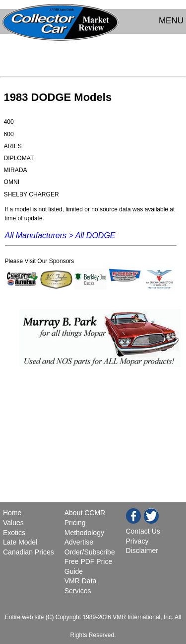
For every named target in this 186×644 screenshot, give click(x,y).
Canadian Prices (29, 552)
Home (13, 513)
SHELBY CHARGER (31, 194)
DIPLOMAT (19, 158)
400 (9, 122)
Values (13, 523)
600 (9, 134)
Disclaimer (142, 551)
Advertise (79, 542)
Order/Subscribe (90, 552)
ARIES (13, 146)
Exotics (14, 533)
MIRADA (16, 170)
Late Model (20, 542)
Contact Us (143, 531)
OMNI (12, 182)
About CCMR (85, 513)
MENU (171, 21)
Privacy (137, 541)
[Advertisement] (93, 58)
